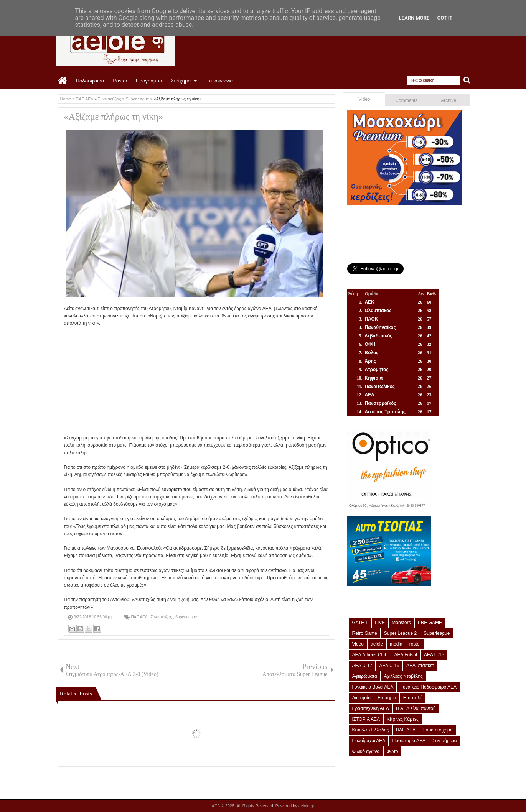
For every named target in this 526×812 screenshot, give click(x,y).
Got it (445, 18)
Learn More (414, 18)
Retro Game (365, 633)
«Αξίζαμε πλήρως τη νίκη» (114, 117)
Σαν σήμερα (445, 741)
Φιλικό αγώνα (366, 751)
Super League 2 (400, 633)
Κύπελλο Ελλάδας (371, 730)
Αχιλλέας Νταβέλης (403, 676)
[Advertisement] (197, 381)
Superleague (186, 617)
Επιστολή (413, 698)
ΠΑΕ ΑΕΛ (140, 617)
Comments (406, 100)
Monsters (401, 623)
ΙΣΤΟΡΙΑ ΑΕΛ (366, 719)
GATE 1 (360, 623)
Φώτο (392, 751)
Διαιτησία (362, 698)
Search (467, 80)
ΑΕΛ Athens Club (370, 655)
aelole (377, 644)
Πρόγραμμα (149, 81)
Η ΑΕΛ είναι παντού (416, 708)
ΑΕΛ (216, 806)
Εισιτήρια (387, 698)
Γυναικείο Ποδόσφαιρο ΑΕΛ (428, 687)
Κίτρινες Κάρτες (403, 719)
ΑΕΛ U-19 (389, 666)
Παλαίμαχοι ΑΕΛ (369, 741)
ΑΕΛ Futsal (406, 655)
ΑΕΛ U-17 (362, 666)
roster (415, 644)
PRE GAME (430, 623)
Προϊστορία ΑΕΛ (409, 741)
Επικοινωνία (219, 81)
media (396, 644)
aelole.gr (306, 806)
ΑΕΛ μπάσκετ (420, 666)
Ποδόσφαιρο (90, 81)
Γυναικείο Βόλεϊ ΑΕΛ (373, 687)
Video (364, 99)
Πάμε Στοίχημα (438, 730)
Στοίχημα (181, 81)
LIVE (380, 623)
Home (63, 81)
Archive (449, 100)
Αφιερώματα (365, 676)
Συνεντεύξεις (162, 617)
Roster (120, 81)
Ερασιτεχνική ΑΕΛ (371, 708)
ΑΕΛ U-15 (434, 655)
